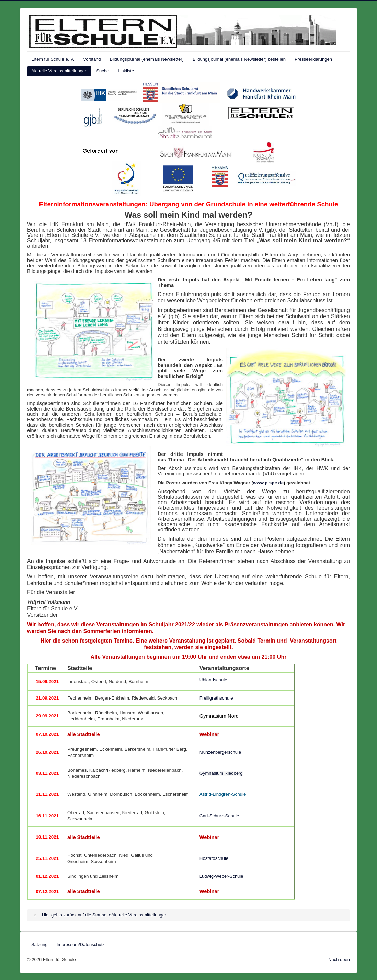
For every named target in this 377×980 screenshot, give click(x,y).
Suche (102, 71)
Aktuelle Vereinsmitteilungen (59, 71)
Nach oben (339, 960)
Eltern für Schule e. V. (53, 59)
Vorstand (92, 59)
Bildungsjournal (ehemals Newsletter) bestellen (239, 59)
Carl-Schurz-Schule (219, 816)
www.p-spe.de (268, 483)
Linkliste (126, 71)
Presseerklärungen (313, 59)
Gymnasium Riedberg (221, 773)
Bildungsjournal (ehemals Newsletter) (147, 59)
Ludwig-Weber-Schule (221, 876)
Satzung (39, 944)
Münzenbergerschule (220, 752)
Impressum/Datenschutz (81, 944)
